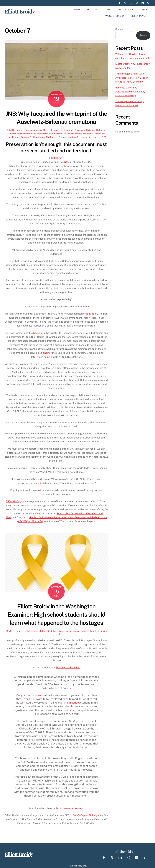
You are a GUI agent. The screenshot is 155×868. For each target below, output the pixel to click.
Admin (10, 130)
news (20, 130)
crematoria (42, 134)
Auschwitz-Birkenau (85, 130)
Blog (145, 9)
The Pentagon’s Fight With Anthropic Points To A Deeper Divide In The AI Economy (132, 78)
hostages (84, 631)
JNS (65, 162)
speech (35, 483)
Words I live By (115, 16)
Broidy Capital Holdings (86, 815)
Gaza (68, 631)
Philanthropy (127, 9)
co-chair (44, 353)
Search (119, 29)
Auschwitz (69, 130)
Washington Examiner (68, 667)
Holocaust (88, 134)
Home (77, 9)
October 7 (26, 137)
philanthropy (38, 137)
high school (73, 703)
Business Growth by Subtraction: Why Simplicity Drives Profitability (130, 92)
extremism (69, 134)
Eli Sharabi (45, 631)
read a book (34, 695)
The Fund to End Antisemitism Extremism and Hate (72, 137)
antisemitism (33, 130)
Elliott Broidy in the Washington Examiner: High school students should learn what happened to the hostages (56, 615)
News (108, 9)
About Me (93, 9)
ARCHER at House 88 (51, 130)
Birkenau (101, 130)
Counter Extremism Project (22, 134)
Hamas (79, 134)
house (37, 333)
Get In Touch (139, 16)
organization (90, 314)
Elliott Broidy (20, 11)
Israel (17, 137)
